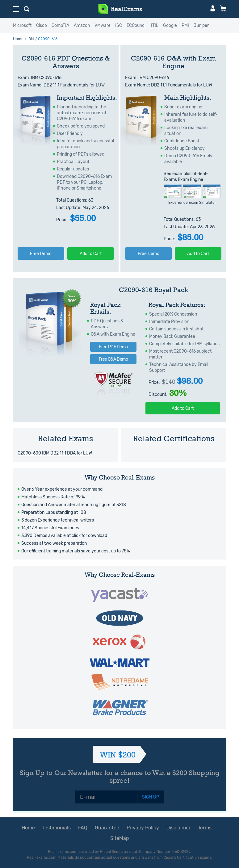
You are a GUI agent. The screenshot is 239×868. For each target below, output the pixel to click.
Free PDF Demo (113, 347)
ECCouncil (136, 25)
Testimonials (57, 828)
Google (170, 25)
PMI (185, 25)
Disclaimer (178, 828)
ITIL (155, 25)
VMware (103, 25)
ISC (119, 25)
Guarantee (107, 828)
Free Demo (41, 254)
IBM (31, 39)
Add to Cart (91, 254)
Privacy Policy (143, 828)
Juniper (201, 25)
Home (18, 39)
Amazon (82, 25)
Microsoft (22, 25)
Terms (205, 828)
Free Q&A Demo (113, 359)
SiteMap (120, 838)
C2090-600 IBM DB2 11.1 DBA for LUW (55, 453)
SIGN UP (151, 797)
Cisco (42, 25)
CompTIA (60, 25)
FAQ (83, 828)
